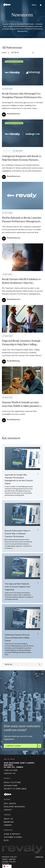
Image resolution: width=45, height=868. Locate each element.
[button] (36, 5)
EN (6, 866)
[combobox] (7, 866)
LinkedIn (39, 857)
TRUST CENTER (9, 859)
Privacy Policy (9, 857)
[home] (6, 5)
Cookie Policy (9, 862)
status (5, 864)
